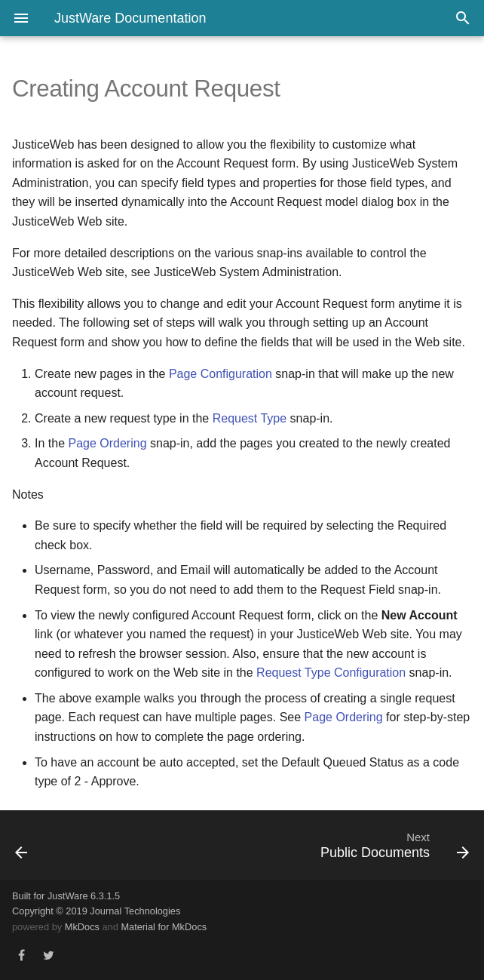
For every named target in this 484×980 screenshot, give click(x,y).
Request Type (250, 418)
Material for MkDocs (164, 927)
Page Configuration (221, 374)
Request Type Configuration (331, 673)
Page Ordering (107, 443)
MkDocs (82, 927)
